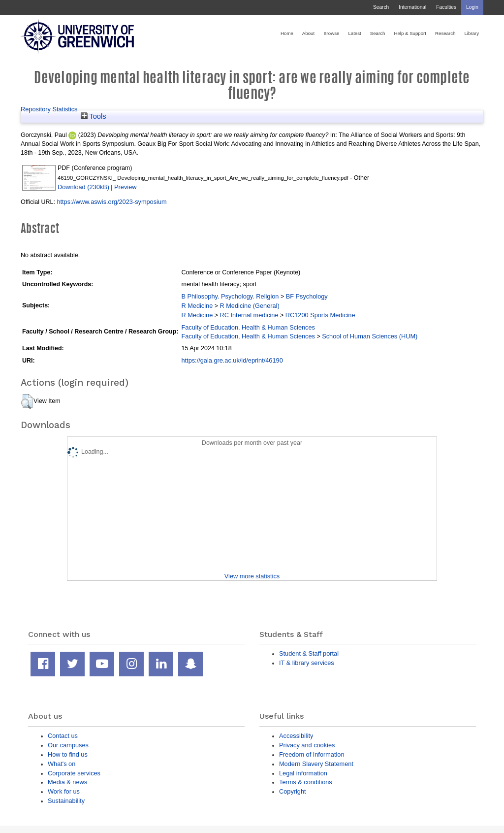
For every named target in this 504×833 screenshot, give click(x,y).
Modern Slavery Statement (316, 764)
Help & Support (410, 33)
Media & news (67, 782)
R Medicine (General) (250, 306)
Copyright (293, 791)
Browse (331, 33)
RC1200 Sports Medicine (320, 315)
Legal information (303, 773)
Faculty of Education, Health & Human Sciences (248, 327)
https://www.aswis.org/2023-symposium (111, 202)
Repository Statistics (49, 109)
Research (445, 33)
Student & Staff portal (309, 653)
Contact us (63, 736)
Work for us (64, 791)
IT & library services (307, 663)
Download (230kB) (83, 187)
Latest (354, 33)
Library (472, 33)
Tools (94, 116)
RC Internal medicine (249, 315)
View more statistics (252, 576)
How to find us (68, 754)
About (308, 33)
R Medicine (197, 306)
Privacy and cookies (307, 745)
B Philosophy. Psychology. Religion (230, 296)
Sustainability (66, 801)
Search (381, 7)
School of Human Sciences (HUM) (370, 336)
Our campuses (68, 745)
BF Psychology (307, 296)
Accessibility (296, 736)
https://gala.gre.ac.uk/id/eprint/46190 (232, 360)
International (412, 7)
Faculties (446, 7)
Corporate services (74, 773)
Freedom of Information (312, 754)
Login (472, 7)
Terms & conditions (306, 782)
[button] (27, 401)
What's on (62, 764)
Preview (125, 187)
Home (287, 33)
